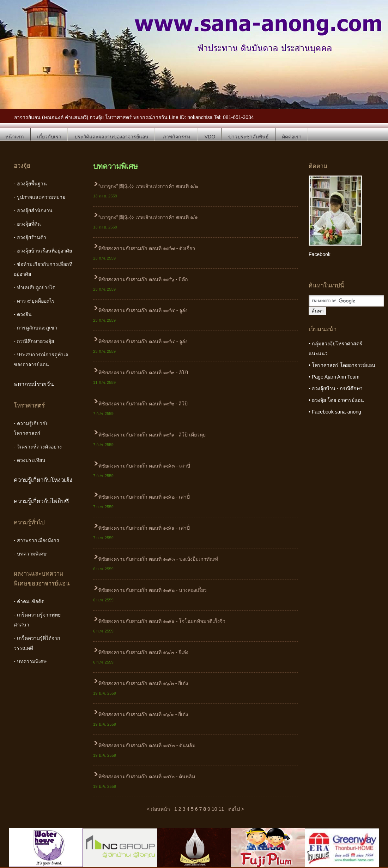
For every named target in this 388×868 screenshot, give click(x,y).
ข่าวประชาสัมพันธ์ (248, 137)
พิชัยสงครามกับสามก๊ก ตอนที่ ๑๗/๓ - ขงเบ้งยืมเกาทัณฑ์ (158, 559)
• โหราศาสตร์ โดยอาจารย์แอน (342, 365)
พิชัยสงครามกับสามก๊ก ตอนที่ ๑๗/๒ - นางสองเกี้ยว (153, 590)
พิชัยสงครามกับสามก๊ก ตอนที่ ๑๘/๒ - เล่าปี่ (144, 497)
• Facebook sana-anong (335, 412)
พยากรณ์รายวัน (34, 384)
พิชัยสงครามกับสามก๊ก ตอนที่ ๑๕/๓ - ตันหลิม (147, 745)
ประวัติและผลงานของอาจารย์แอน (111, 137)
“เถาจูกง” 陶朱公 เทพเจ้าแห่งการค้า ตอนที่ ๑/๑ (148, 217)
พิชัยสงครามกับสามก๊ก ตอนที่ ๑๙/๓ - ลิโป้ (143, 373)
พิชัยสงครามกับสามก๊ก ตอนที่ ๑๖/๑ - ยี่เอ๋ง (143, 714)
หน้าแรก (15, 137)
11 (221, 809)
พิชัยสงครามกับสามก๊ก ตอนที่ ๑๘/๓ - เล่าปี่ (144, 466)
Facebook (320, 254)
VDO (210, 137)
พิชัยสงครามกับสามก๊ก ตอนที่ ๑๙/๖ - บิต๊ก (143, 279)
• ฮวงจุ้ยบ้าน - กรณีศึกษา (336, 388)
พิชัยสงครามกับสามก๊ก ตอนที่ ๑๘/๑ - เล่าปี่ (144, 528)
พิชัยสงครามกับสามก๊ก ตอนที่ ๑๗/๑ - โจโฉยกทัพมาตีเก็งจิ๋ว (162, 621)
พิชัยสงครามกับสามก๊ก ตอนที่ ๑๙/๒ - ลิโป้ (143, 404)
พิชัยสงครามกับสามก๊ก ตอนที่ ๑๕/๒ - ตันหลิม (147, 777)
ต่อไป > (236, 809)
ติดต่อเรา (292, 137)
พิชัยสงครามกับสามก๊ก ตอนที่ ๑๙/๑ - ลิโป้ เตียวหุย (152, 435)
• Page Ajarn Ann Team (334, 377)
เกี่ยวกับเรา (49, 137)
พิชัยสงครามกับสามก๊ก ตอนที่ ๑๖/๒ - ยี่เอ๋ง (143, 683)
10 (214, 809)
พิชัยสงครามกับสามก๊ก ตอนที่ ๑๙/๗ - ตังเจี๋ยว (147, 248)
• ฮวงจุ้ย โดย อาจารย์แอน (336, 400)
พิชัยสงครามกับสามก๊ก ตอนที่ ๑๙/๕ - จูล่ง (143, 310)
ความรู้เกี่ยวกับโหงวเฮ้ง (43, 480)
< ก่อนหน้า (158, 809)
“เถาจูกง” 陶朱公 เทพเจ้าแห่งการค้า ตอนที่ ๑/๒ (148, 186)
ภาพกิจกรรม (177, 137)
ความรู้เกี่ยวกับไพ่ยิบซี (41, 501)
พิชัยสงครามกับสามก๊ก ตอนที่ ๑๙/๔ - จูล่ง (143, 341)
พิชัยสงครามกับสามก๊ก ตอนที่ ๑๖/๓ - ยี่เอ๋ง (143, 652)
